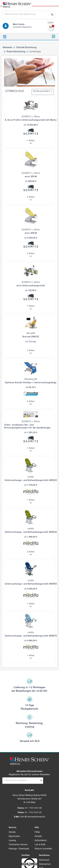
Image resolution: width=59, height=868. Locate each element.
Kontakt (38, 836)
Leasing (12, 841)
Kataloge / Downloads (19, 849)
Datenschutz (45, 864)
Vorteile (12, 832)
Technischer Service (18, 845)
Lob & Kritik (40, 845)
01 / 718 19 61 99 (33, 808)
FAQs (37, 832)
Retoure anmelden (43, 849)
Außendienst (41, 841)
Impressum (44, 860)
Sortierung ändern (43, 91)
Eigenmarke (14, 836)
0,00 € (51, 23)
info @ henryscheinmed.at (33, 817)
